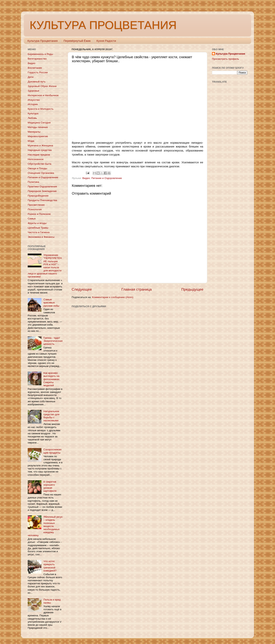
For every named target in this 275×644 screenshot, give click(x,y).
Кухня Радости (106, 41)
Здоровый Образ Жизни (42, 86)
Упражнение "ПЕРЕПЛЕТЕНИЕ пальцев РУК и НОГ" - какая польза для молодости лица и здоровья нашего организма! (45, 266)
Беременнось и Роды (40, 54)
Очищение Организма (41, 173)
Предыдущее (192, 289)
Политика (33, 182)
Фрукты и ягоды (37, 223)
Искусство (34, 100)
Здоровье (33, 91)
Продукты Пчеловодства (42, 200)
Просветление (36, 205)
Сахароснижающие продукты (52, 451)
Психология (35, 209)
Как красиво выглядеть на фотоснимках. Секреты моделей (52, 379)
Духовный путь (37, 82)
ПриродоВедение (38, 196)
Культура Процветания (43, 41)
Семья (32, 219)
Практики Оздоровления (42, 187)
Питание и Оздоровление (107, 178)
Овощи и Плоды (37, 168)
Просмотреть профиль (226, 59)
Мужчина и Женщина (40, 145)
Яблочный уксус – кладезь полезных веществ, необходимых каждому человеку (45, 526)
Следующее (82, 289)
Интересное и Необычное (43, 95)
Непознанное (36, 159)
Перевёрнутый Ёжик (77, 41)
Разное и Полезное (39, 214)
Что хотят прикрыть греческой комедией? (50, 566)
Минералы (34, 132)
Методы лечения (38, 127)
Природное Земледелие (42, 191)
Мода (31, 141)
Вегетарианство (37, 59)
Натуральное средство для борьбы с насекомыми (51, 416)
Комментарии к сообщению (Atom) (113, 297)
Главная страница (137, 289)
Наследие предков (39, 155)
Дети (31, 77)
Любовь (32, 118)
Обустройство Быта (39, 164)
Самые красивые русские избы (51, 303)
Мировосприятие (38, 136)
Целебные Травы (38, 228)
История (33, 104)
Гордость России (38, 72)
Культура (33, 113)
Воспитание (35, 68)
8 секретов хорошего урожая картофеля (50, 486)
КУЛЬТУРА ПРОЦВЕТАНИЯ (103, 25)
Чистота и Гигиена (39, 232)
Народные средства (40, 150)
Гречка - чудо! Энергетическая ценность (53, 341)
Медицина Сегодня (39, 123)
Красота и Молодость (41, 109)
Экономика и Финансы (41, 237)
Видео (86, 178)
